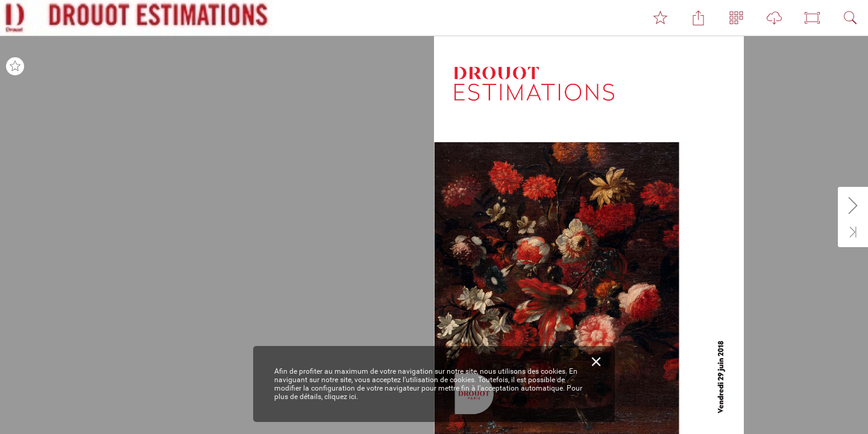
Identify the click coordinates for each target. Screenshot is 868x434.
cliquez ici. (341, 397)
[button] (660, 18)
